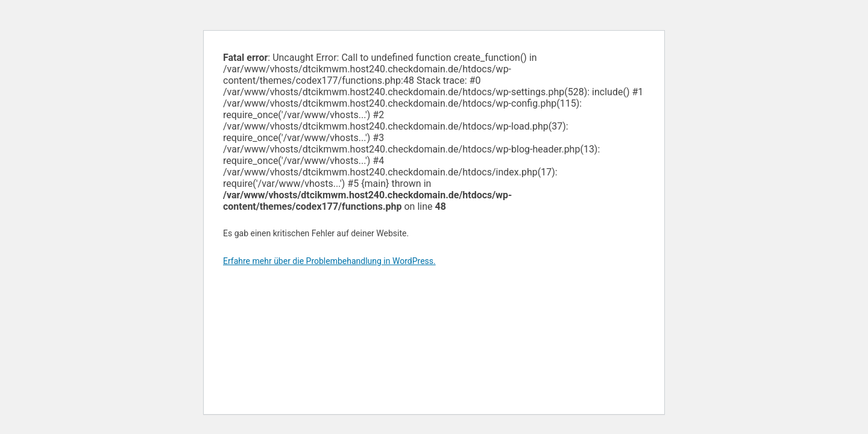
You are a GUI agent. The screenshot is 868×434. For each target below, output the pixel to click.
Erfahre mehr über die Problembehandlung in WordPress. (329, 261)
